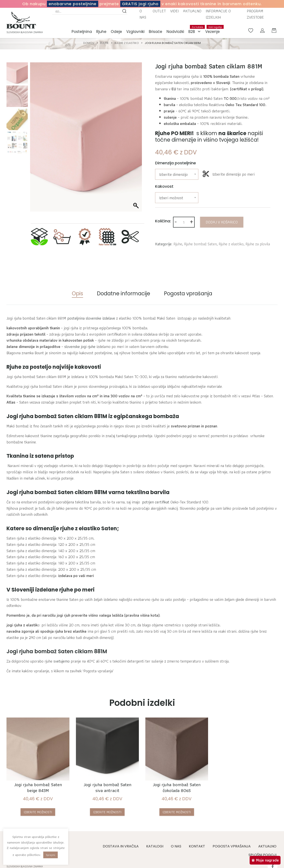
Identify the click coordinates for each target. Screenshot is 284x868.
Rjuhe (101, 32)
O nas (143, 14)
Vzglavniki (135, 32)
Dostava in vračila (121, 846)
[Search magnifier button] (124, 11)
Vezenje (214, 30)
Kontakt (197, 846)
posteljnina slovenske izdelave (91, 318)
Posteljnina (82, 32)
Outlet (159, 11)
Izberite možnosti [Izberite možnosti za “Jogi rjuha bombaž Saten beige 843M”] (38, 812)
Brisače (156, 32)
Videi (174, 11)
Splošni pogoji (262, 855)
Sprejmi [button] (51, 855)
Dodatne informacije (124, 293)
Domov (89, 43)
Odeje (116, 32)
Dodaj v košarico (222, 222)
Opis (77, 293)
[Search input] (88, 11)
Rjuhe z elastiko (127, 43)
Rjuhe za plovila (258, 244)
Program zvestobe (255, 14)
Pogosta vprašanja (188, 293)
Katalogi (155, 846)
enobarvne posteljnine (73, 4)
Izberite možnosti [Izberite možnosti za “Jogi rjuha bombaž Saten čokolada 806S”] (177, 812)
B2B (196, 32)
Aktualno (192, 11)
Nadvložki (175, 32)
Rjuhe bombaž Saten (200, 244)
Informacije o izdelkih (218, 14)
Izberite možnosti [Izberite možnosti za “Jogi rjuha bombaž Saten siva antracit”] (107, 812)
